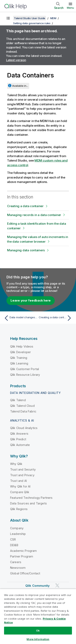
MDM (53, 18)
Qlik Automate (20, 445)
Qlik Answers (19, 434)
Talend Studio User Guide (30, 18)
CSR (13, 539)
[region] (38, 616)
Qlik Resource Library (25, 375)
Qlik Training (19, 358)
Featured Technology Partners (31, 498)
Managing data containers (26, 250)
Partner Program (22, 556)
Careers (16, 562)
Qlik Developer (20, 352)
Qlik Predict (18, 439)
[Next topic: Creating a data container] (56, 318)
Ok (38, 630)
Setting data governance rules (32, 23)
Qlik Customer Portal (25, 369)
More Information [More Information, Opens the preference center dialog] (38, 639)
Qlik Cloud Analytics (24, 428)
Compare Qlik (20, 492)
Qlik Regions (19, 509)
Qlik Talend (18, 400)
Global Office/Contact (25, 573)
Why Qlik (16, 464)
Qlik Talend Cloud (22, 406)
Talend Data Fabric (23, 411)
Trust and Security (23, 469)
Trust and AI (18, 481)
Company (17, 528)
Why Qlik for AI (20, 486)
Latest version (16, 60)
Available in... (20, 86)
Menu (70, 8)
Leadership (18, 534)
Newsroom (18, 568)
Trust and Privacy (22, 475)
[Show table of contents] (8, 18)
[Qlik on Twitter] (57, 585)
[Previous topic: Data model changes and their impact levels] (20, 318)
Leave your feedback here (31, 300)
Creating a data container (25, 206)
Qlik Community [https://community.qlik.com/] (37, 586)
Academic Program (24, 551)
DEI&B (14, 545)
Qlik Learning (19, 363)
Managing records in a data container (34, 215)
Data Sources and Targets (28, 503)
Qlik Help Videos (22, 346)
